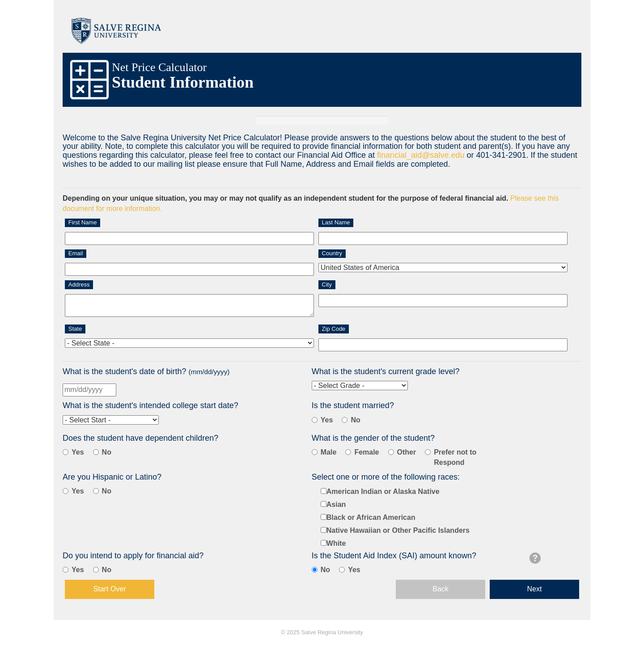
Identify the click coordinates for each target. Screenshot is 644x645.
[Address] (189, 306)
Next (535, 589)
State (75, 329)
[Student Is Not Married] (345, 420)
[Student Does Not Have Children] (96, 452)
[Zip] (443, 345)
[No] (96, 570)
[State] (189, 343)
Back (441, 589)
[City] (443, 301)
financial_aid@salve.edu (421, 155)
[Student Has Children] (66, 452)
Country (332, 253)
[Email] (189, 269)
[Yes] (66, 570)
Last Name (336, 222)
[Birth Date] (89, 390)
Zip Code (334, 329)
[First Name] (189, 238)
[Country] (443, 268)
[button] (535, 558)
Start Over (110, 589)
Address (79, 285)
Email (76, 253)
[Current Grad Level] (360, 386)
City (327, 285)
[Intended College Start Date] (111, 420)
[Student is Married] (315, 420)
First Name (83, 222)
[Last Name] (443, 238)
